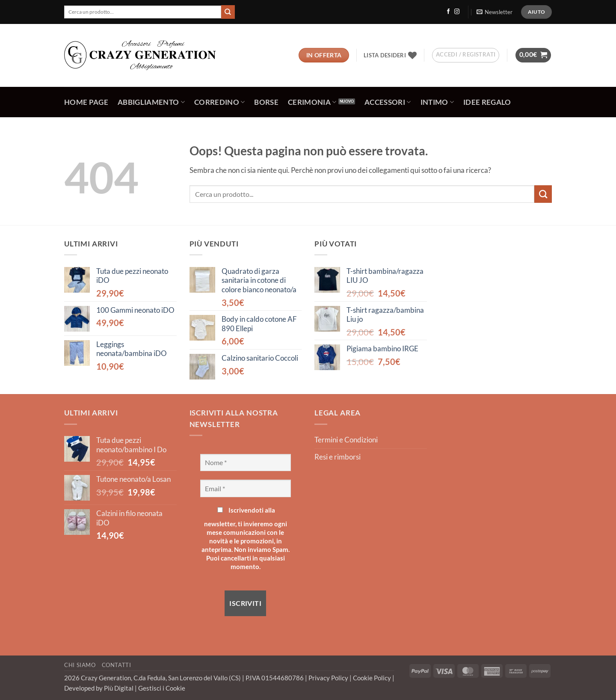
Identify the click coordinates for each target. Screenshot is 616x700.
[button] (494, 12)
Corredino (220, 102)
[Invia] (228, 12)
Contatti (117, 665)
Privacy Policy (329, 678)
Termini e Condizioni (346, 440)
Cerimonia (312, 102)
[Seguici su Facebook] (448, 12)
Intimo (437, 102)
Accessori (388, 102)
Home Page (86, 102)
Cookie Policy (373, 678)
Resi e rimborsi (338, 457)
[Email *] (246, 488)
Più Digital (119, 688)
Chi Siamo (80, 665)
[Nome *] (246, 463)
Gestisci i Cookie (162, 688)
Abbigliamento (151, 102)
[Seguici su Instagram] (457, 12)
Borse (266, 102)
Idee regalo (487, 102)
